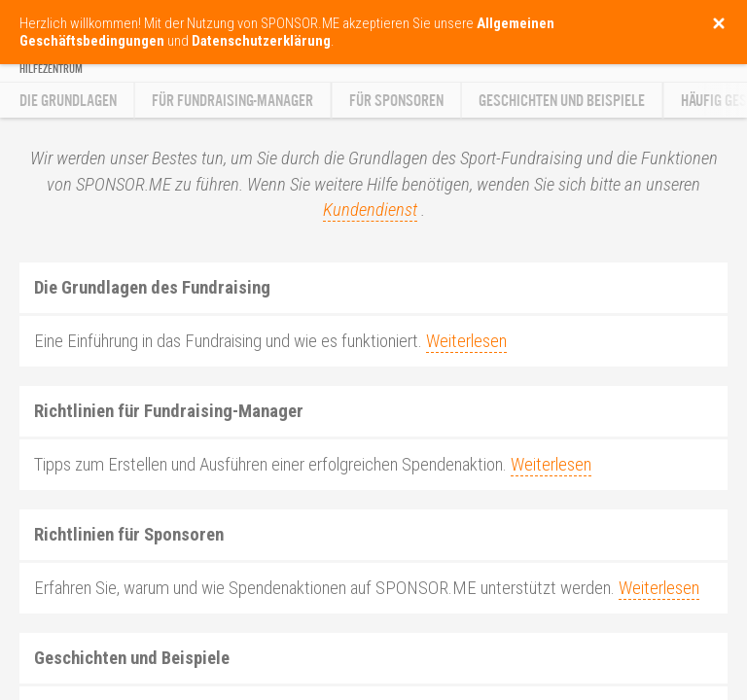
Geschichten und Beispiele (562, 101)
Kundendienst (370, 210)
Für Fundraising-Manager (232, 101)
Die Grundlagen (68, 101)
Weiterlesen (466, 341)
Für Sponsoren (396, 101)
